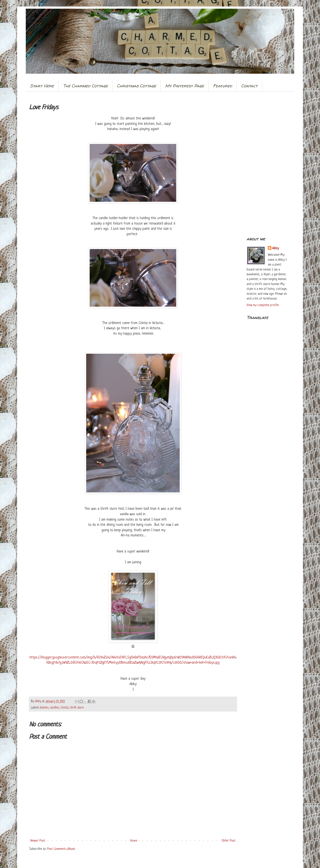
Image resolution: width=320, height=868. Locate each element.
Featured (223, 86)
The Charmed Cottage (85, 86)
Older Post (229, 841)
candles (55, 708)
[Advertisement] (267, 164)
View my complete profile (263, 305)
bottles (44, 708)
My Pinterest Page (185, 86)
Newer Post (38, 841)
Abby (276, 248)
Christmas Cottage (137, 86)
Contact (249, 86)
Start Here (42, 86)
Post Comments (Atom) (61, 849)
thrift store (77, 708)
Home (134, 841)
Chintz (65, 708)
